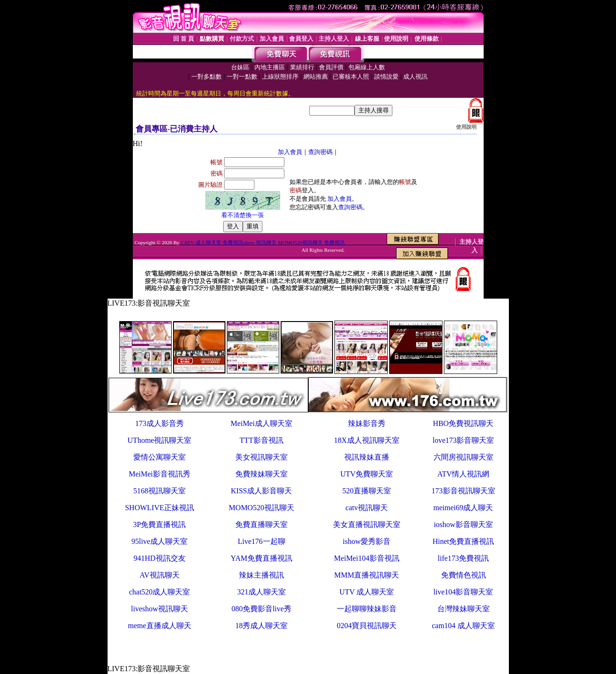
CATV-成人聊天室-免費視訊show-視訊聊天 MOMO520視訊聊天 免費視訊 (262, 242)
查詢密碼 (320, 152)
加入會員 (290, 152)
